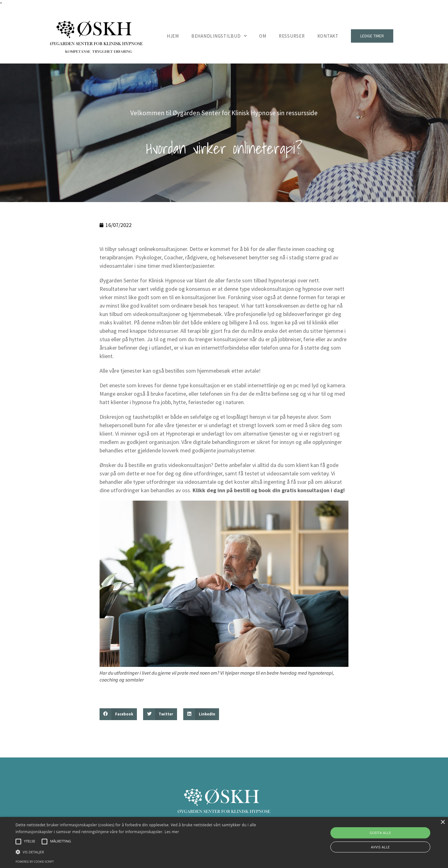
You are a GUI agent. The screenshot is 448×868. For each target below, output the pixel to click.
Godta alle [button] (380, 833)
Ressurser (292, 36)
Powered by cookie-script (35, 862)
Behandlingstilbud (219, 36)
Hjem (173, 36)
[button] (118, 714)
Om (263, 36)
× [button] (443, 822)
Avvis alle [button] (380, 847)
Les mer (172, 832)
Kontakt (328, 36)
